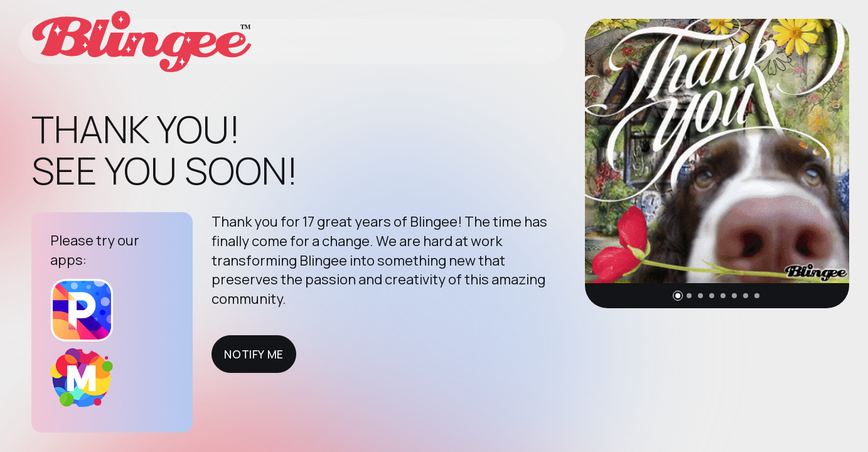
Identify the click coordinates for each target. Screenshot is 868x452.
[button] (678, 296)
